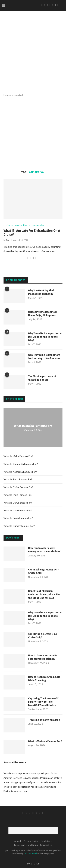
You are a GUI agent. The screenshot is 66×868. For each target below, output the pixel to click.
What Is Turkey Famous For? (19, 526)
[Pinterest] (50, 5)
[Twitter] (45, 5)
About (18, 841)
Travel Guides (21, 225)
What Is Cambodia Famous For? (21, 464)
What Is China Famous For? (18, 487)
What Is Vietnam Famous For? (45, 741)
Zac (8, 240)
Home (7, 95)
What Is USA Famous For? (18, 503)
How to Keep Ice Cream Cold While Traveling (44, 679)
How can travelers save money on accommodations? (45, 550)
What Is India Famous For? (18, 495)
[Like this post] (27, 258)
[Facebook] (42, 5)
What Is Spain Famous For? (18, 518)
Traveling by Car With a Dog (44, 720)
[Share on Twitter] (33, 258)
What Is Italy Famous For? (18, 510)
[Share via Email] (39, 258)
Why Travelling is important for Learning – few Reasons (44, 357)
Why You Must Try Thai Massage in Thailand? (41, 292)
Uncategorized (38, 225)
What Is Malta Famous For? (33, 426)
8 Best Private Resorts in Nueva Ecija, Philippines (43, 314)
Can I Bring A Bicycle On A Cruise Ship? (43, 636)
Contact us (46, 845)
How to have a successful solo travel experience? (43, 657)
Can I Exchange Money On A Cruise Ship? (44, 571)
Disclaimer (46, 841)
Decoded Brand (30, 853)
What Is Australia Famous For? (20, 472)
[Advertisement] (33, 134)
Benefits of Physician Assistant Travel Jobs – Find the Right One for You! (44, 595)
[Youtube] (55, 5)
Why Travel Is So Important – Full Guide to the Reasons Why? (45, 337)
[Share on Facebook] (31, 258)
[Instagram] (47, 5)
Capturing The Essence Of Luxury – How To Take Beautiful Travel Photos (43, 702)
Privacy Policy (31, 841)
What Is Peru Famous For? (18, 479)
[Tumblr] (53, 5)
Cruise (7, 225)
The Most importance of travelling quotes (42, 378)
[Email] (58, 5)
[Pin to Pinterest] (36, 258)
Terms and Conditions (26, 845)
